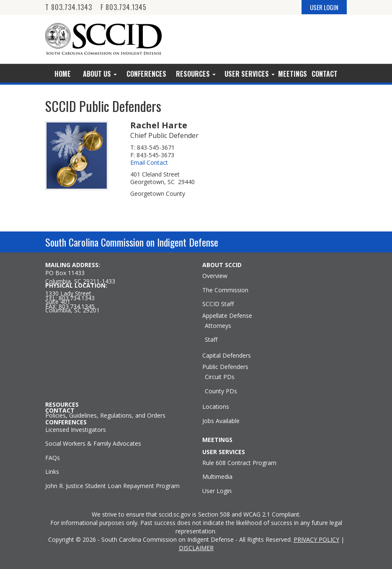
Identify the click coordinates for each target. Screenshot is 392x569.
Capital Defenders (227, 356)
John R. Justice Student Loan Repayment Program (112, 486)
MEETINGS (217, 440)
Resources (196, 74)
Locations (216, 407)
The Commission (225, 290)
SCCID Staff (218, 304)
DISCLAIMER (196, 548)
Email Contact (149, 163)
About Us (100, 74)
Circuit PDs (220, 377)
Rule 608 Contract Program (239, 463)
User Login (217, 491)
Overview (215, 276)
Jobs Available (221, 421)
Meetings (292, 74)
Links (52, 472)
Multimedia (217, 477)
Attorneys (218, 326)
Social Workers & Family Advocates (93, 444)
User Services (250, 74)
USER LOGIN (324, 7)
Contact (325, 74)
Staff (211, 340)
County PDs (221, 391)
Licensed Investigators (76, 430)
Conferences (146, 74)
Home (63, 74)
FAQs (53, 458)
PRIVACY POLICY (316, 539)
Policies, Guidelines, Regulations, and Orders (105, 416)
